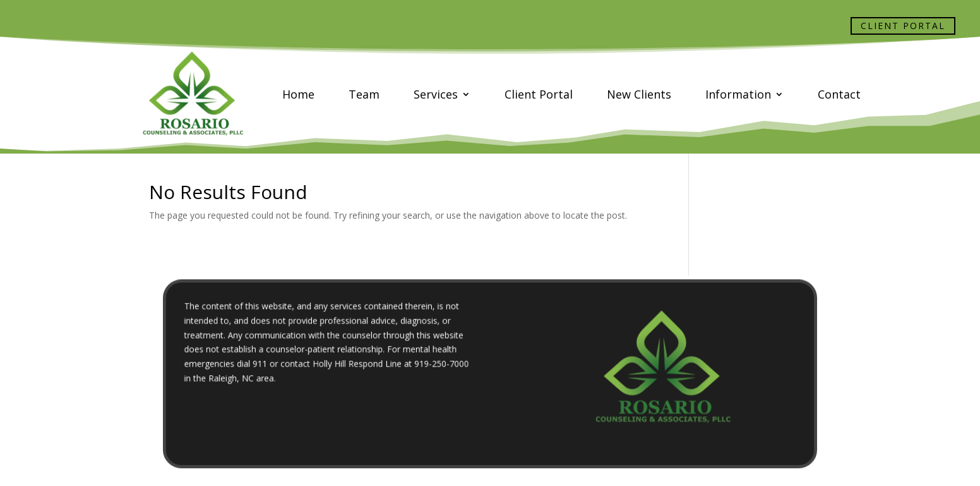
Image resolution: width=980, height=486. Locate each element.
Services (436, 94)
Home (298, 94)
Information (738, 94)
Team (364, 94)
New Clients (639, 94)
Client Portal (903, 26)
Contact (839, 94)
